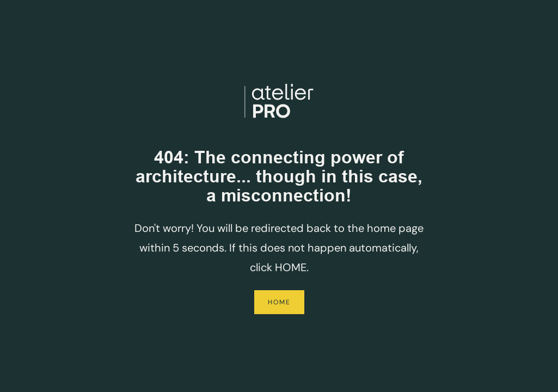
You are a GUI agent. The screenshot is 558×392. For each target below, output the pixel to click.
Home (279, 302)
